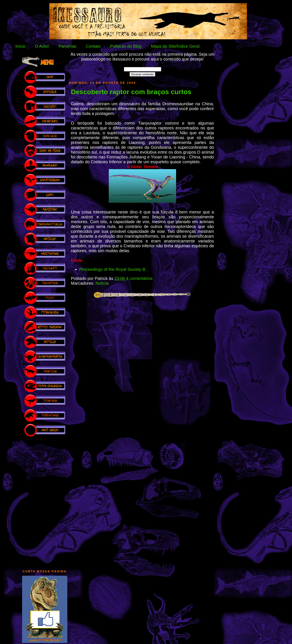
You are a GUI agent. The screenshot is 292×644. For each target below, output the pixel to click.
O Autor (42, 46)
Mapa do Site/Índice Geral (175, 46)
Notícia (102, 283)
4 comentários (139, 278)
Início (20, 46)
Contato (93, 46)
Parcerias (68, 46)
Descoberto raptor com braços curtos (131, 92)
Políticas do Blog (126, 46)
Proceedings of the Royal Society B (112, 269)
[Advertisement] (45, 501)
